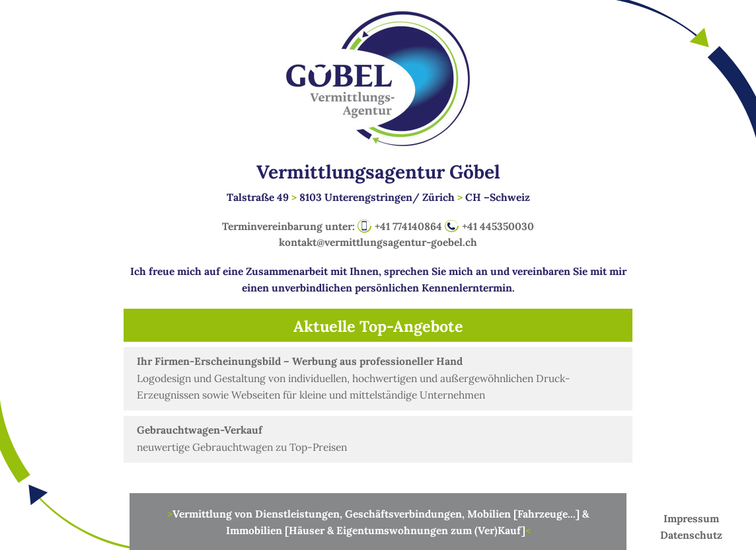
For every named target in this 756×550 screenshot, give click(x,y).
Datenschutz (691, 535)
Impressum (691, 518)
